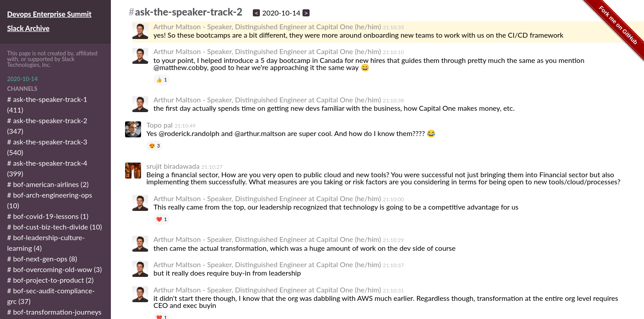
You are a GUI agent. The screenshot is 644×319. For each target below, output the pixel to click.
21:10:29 (393, 240)
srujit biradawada (173, 166)
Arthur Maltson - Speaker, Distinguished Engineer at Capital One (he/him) (267, 26)
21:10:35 (393, 27)
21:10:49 (185, 126)
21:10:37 (393, 265)
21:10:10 (393, 52)
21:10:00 (393, 199)
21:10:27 (212, 167)
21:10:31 (393, 290)
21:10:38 (393, 100)
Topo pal (159, 125)
